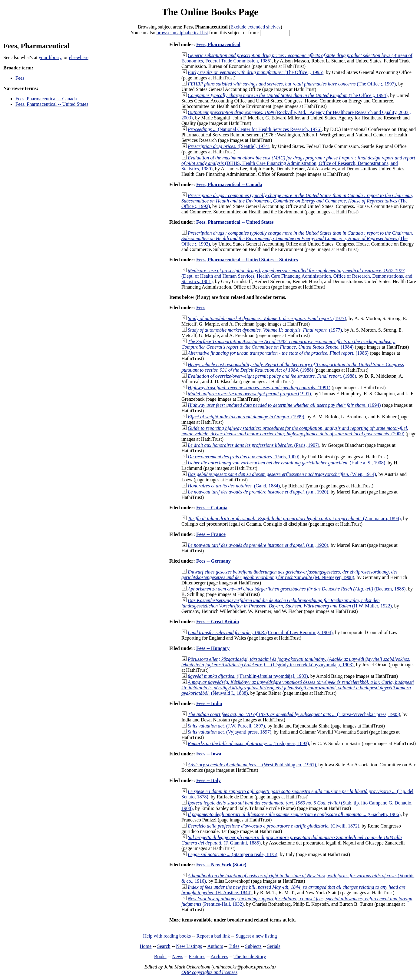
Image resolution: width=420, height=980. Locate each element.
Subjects (253, 946)
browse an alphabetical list (182, 33)
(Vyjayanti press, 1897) (230, 732)
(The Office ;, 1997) (292, 84)
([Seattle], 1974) (229, 146)
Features (197, 957)
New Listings (189, 946)
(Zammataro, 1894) (294, 518)
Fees (20, 78)
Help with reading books (167, 936)
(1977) (267, 318)
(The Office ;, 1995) (256, 72)
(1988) (293, 367)
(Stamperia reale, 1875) (233, 854)
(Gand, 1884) (234, 486)
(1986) (278, 353)
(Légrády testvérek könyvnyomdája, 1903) (296, 662)
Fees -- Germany (213, 561)
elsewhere (79, 57)
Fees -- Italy (208, 780)
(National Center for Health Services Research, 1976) (255, 129)
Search (164, 946)
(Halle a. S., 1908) (286, 463)
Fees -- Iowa (209, 754)
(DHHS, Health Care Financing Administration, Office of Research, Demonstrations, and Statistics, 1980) (298, 163)
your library (50, 57)
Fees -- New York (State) (221, 865)
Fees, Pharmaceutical (218, 44)
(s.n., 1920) (258, 492)
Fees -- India (209, 703)
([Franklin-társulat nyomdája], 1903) (248, 676)
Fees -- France (211, 534)
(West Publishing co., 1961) (252, 765)
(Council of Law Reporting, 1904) (260, 632)
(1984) (288, 344)
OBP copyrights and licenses (209, 972)
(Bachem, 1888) (297, 589)
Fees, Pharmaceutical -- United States (52, 104)
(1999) (246, 417)
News (177, 957)
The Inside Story (250, 957)
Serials (274, 946)
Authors (215, 946)
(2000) (295, 431)
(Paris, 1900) (244, 457)
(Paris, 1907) (253, 445)
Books (160, 957)
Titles (234, 946)
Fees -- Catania (212, 508)
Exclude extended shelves (255, 27)
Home (146, 946)
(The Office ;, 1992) (297, 201)
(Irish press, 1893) (248, 743)
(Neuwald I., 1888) (298, 688)
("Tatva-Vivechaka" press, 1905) (294, 714)
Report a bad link (213, 936)
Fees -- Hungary (213, 648)
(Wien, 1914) (282, 474)
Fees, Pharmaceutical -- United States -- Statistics (247, 260)
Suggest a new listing (256, 936)
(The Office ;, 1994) (288, 95)
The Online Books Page (210, 12)
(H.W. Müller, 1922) (287, 603)
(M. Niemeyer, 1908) (289, 575)
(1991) (259, 388)
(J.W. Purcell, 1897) (226, 726)
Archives (219, 957)
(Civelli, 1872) (273, 826)
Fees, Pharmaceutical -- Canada (46, 99)
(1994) (284, 405)
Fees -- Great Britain (218, 622)
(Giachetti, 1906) (294, 814)
